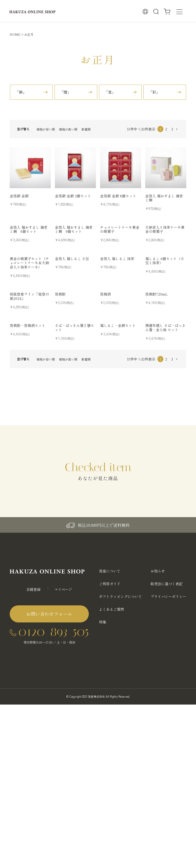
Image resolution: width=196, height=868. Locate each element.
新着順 (86, 129)
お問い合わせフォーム (49, 614)
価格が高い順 (68, 129)
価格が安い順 (46, 129)
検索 (156, 12)
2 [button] (166, 129)
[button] (178, 129)
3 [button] (172, 129)
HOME (15, 34)
